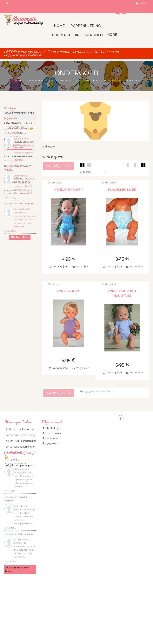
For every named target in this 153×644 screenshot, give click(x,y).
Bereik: (8, 147)
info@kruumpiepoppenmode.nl (24, 465)
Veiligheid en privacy (23, 231)
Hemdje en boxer (69, 190)
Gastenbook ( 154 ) (17, 247)
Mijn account (52, 422)
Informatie (11, 206)
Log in (143, 3)
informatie (17, 237)
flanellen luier (122, 190)
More (112, 35)
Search (114, 14)
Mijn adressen (50, 438)
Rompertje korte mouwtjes (122, 294)
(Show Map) (13, 452)
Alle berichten (20, 359)
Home (18, 80)
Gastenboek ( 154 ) (19, 490)
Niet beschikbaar (20, 131)
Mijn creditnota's (51, 433)
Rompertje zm (68, 291)
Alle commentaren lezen (17, 606)
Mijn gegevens (50, 443)
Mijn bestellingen (52, 428)
